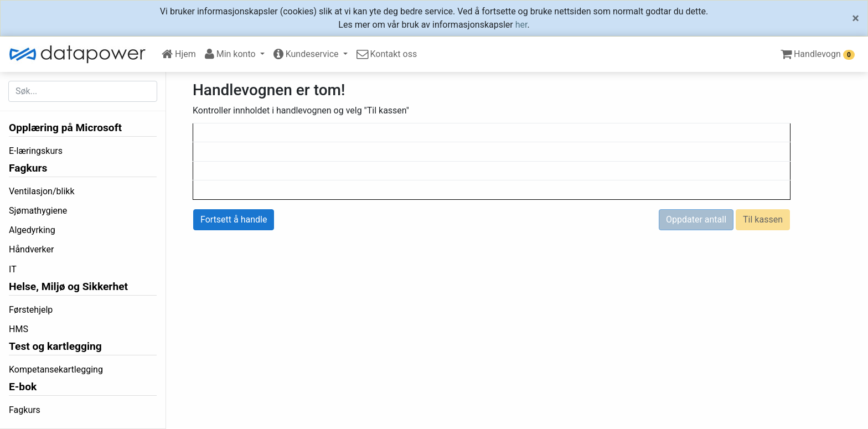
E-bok (23, 387)
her (521, 25)
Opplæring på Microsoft (65, 128)
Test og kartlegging (55, 346)
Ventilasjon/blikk (42, 191)
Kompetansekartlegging (56, 369)
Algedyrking (32, 230)
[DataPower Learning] (81, 54)
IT (13, 269)
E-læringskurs (36, 151)
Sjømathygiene (38, 211)
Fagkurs (28, 168)
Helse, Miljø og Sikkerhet (68, 286)
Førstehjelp (31, 310)
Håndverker (31, 249)
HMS (19, 329)
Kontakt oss (387, 54)
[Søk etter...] (83, 91)
